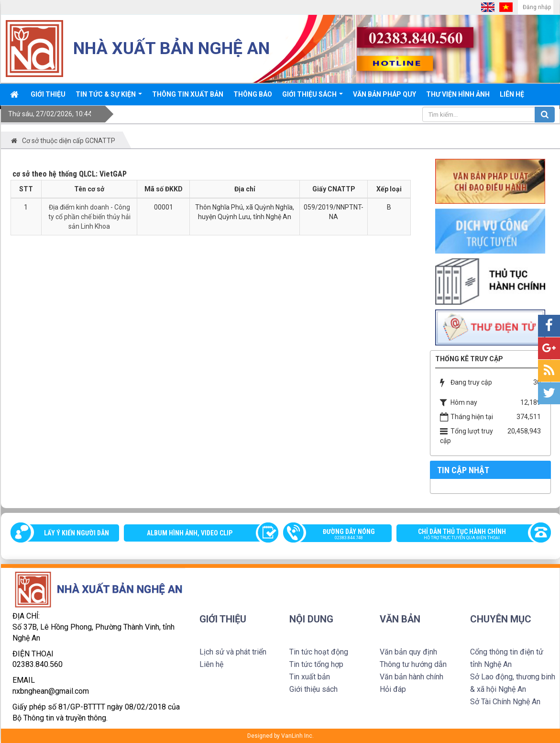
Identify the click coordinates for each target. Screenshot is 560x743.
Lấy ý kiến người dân (77, 533)
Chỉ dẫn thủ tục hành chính (469, 535)
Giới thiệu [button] (48, 94)
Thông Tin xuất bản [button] (188, 94)
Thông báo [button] (253, 94)
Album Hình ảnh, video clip (190, 533)
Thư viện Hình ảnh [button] (458, 94)
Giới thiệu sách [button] (313, 98)
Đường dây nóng (342, 535)
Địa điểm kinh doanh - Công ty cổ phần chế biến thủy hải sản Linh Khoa (89, 217)
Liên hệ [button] (512, 94)
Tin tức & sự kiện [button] (109, 98)
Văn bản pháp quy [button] (384, 94)
